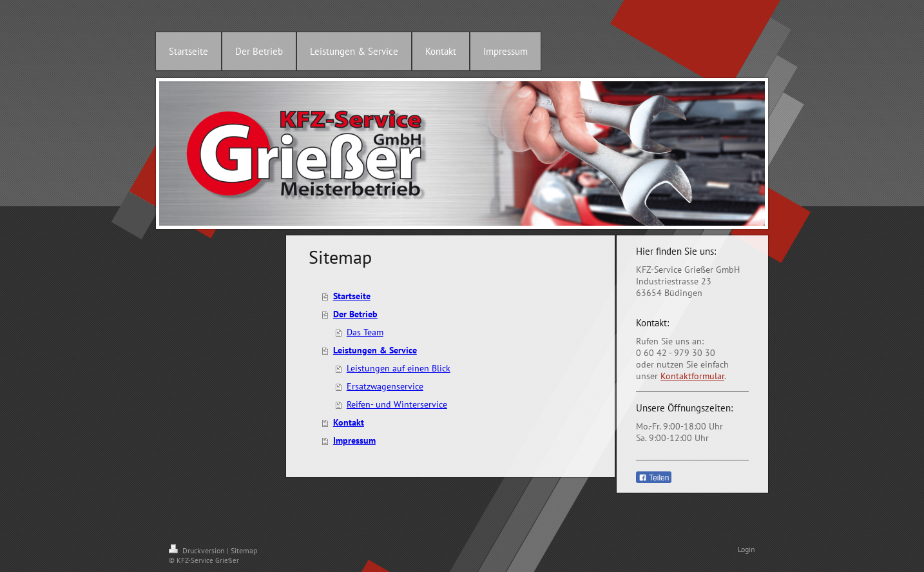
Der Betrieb (355, 314)
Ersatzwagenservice (385, 386)
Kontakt (349, 422)
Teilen (654, 478)
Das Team (365, 332)
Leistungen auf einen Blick (399, 368)
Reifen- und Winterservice (397, 404)
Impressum (354, 440)
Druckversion (198, 550)
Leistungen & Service (375, 350)
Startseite (352, 296)
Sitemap (244, 550)
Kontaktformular (692, 376)
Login (746, 549)
